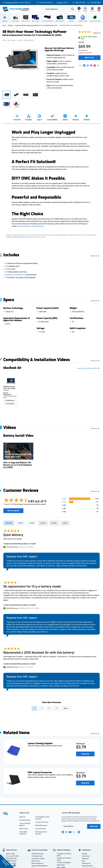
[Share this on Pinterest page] (95, 65)
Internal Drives (12, 849)
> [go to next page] (66, 708)
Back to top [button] (95, 491)
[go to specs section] (39, 117)
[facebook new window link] (63, 832)
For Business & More (46, 3)
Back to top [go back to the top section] (95, 256)
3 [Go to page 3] (49, 708)
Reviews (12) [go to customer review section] (97, 33)
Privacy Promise (41, 828)
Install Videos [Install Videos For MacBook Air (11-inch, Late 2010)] (10, 404)
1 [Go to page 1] (34, 708)
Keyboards (85, 858)
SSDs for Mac (11, 853)
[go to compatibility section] (52, 117)
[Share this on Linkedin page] (85, 65)
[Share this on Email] (99, 65)
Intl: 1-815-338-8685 (94, 3)
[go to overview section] (17, 117)
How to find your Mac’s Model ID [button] (88, 368)
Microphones (86, 863)
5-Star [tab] (21, 522)
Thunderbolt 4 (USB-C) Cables (64, 859)
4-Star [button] (64, 502)
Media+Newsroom (41, 825)
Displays (85, 853)
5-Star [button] (64, 499)
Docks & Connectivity (39, 849)
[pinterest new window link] (79, 831)
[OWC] (16, 9)
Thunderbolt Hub (37, 855)
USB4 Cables (61, 864)
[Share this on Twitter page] (88, 65)
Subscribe (94, 826)
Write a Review (14, 510)
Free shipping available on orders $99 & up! (17, 3)
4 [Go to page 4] (56, 708)
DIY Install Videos (25, 820)
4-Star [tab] (32, 522)
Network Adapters (37, 863)
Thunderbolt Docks (38, 853)
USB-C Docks (36, 860)
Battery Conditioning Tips (17, 275)
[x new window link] (74, 832)
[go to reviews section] (76, 117)
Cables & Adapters (64, 849)
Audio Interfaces (87, 865)
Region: (63, 3)
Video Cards (86, 855)
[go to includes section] (29, 117)
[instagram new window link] (66, 831)
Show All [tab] (9, 522)
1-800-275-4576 (79, 3)
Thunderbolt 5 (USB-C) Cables (64, 854)
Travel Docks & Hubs (38, 858)
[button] (86, 753)
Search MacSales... (52, 9)
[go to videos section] (65, 117)
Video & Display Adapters (40, 865)
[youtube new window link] (70, 832)
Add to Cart (89, 58)
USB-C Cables (61, 867)
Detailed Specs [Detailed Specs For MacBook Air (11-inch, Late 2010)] (10, 401)
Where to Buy (24, 828)
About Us (22, 816)
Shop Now (86, 753)
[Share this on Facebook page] (92, 65)
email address (69, 826)
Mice (84, 860)
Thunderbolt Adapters (64, 862)
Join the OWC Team (42, 822)
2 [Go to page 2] (42, 708)
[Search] (73, 9)
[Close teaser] (15, 865)
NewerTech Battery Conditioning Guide (30, 226)
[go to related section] (87, 117)
